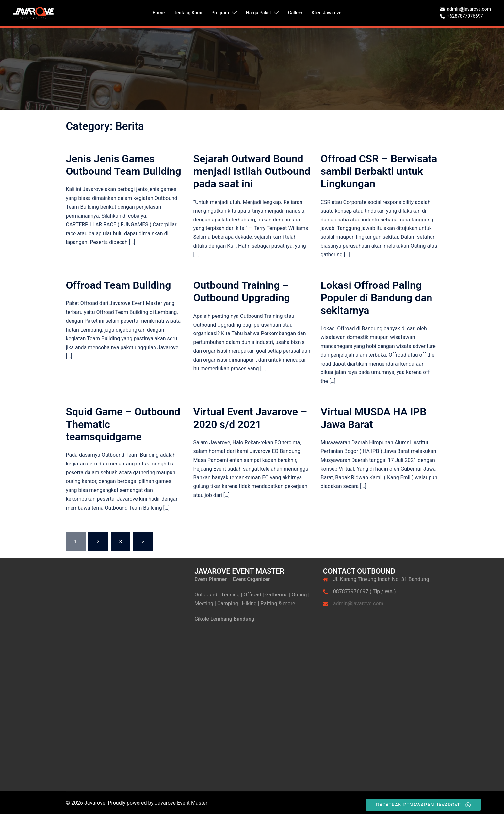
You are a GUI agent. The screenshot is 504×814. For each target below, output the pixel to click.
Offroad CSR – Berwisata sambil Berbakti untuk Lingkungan (379, 171)
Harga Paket (259, 13)
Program (220, 13)
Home (159, 13)
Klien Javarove (326, 13)
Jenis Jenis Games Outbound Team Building (124, 165)
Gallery (295, 13)
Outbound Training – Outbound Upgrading (242, 291)
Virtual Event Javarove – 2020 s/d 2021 (250, 418)
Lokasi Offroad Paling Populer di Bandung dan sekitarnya (377, 298)
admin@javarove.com (358, 603)
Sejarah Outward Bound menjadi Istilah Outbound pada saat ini (252, 171)
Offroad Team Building (119, 285)
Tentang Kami (188, 13)
